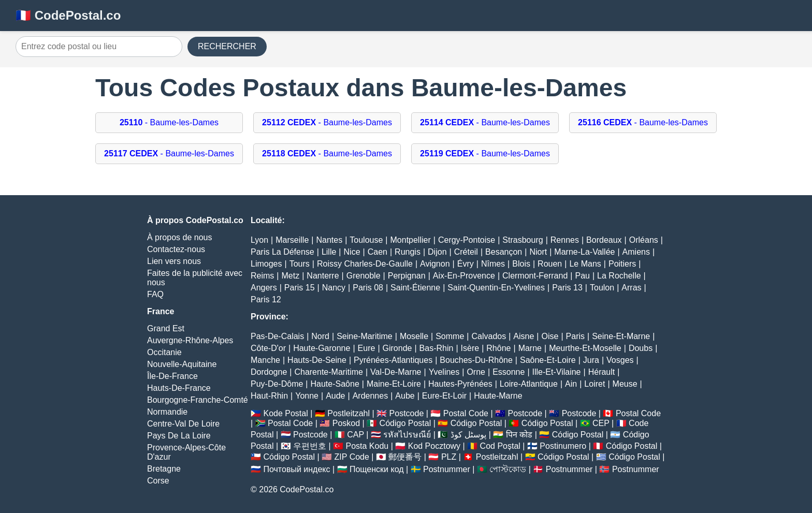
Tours (300, 264)
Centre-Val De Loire (183, 424)
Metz (291, 276)
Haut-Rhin (269, 396)
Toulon (602, 288)
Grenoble (364, 276)
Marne (530, 348)
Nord (320, 336)
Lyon (259, 240)
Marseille (292, 240)
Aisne (524, 336)
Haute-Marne (498, 396)
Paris (575, 336)
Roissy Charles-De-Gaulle (365, 264)
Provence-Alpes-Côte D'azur (186, 452)
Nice (352, 252)
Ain (571, 384)
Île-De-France (172, 376)
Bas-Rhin (437, 348)
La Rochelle (619, 276)
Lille (329, 252)
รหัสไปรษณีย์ (407, 435)
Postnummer (447, 469)
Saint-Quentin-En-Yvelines (496, 288)
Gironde (397, 348)
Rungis (408, 252)
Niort (538, 252)
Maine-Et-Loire (394, 384)
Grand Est (166, 328)
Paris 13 (567, 288)
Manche (265, 360)
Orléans (644, 240)
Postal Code (466, 413)
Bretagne (164, 469)
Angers (264, 288)
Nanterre (323, 276)
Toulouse (366, 240)
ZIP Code (352, 457)
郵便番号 (405, 457)
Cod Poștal (500, 446)
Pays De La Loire (179, 436)
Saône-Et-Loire (548, 360)
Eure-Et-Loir (444, 396)
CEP (601, 423)
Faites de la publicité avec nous (195, 278)
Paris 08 (368, 288)
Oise (550, 336)
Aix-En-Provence (464, 276)
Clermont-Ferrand (535, 276)
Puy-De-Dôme (277, 384)
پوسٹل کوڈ (468, 435)
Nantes (329, 240)
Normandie (167, 412)
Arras (631, 288)
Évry (466, 264)
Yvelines (444, 372)
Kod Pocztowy (434, 446)
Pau (582, 276)
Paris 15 (300, 288)
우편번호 (310, 446)
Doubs (641, 348)
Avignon (435, 264)
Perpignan (407, 276)
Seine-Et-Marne (621, 336)
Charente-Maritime (328, 372)
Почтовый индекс (296, 469)
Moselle (414, 336)
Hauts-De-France (179, 388)
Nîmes (493, 264)
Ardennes (371, 396)
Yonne (307, 396)
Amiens (636, 252)
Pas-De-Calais (277, 336)
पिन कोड (519, 435)
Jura (591, 360)
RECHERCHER (227, 46)
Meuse (625, 384)
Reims (262, 276)
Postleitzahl (349, 413)
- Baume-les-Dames (169, 122)
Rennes (565, 240)
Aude (335, 396)
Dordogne (269, 372)
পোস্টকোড (508, 469)
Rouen (550, 264)
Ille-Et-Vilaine (557, 372)
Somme (450, 336)
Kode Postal (285, 413)
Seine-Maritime (365, 336)
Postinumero (563, 446)
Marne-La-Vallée (584, 252)
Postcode (407, 413)
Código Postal (405, 423)
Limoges (266, 264)
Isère (470, 348)
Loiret (594, 384)
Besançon (504, 252)
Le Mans (585, 264)
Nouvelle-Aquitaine (182, 364)
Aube (405, 396)
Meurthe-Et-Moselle (585, 348)
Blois (521, 264)
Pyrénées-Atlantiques (393, 360)
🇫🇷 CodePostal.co (68, 15)
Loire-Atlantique (529, 384)
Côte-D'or (268, 348)
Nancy (334, 288)
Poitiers (622, 264)
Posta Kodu (367, 446)
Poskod (346, 423)
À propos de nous (179, 237)
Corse (158, 481)
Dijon (437, 252)
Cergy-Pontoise (467, 240)
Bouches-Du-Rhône (476, 360)
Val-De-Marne (396, 372)
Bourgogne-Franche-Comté (198, 400)
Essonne (509, 372)
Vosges (620, 360)
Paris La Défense (282, 252)
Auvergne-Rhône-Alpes (190, 340)
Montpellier (411, 240)
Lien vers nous (174, 261)
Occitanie (164, 352)
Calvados (489, 336)
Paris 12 (266, 299)
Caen (378, 252)
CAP (356, 435)
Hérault (602, 372)
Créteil (466, 252)
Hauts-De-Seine (317, 360)
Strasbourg (523, 240)
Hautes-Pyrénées (460, 384)
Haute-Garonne (322, 348)
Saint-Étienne (415, 288)
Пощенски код (377, 469)
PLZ (449, 457)
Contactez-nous (176, 249)
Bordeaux (604, 240)
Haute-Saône (335, 384)
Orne (476, 372)
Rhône (498, 348)
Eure (367, 348)
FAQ (155, 294)
